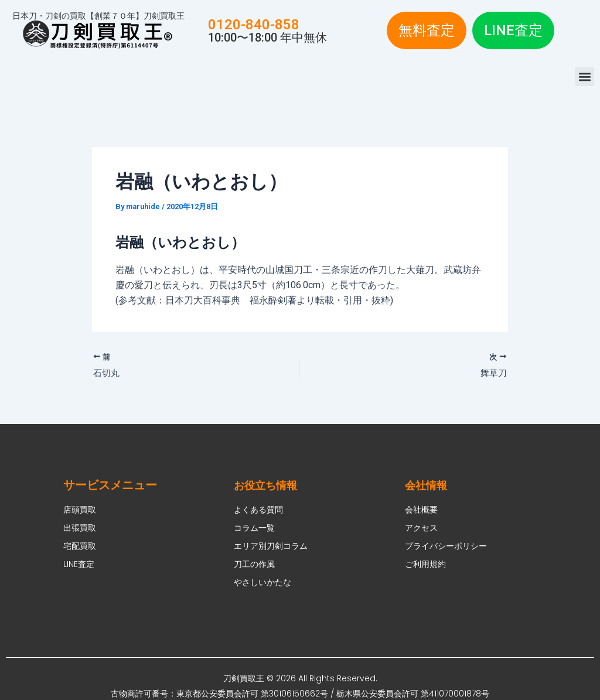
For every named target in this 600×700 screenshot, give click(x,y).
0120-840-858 (254, 25)
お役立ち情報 (269, 485)
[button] (584, 76)
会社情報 (428, 485)
